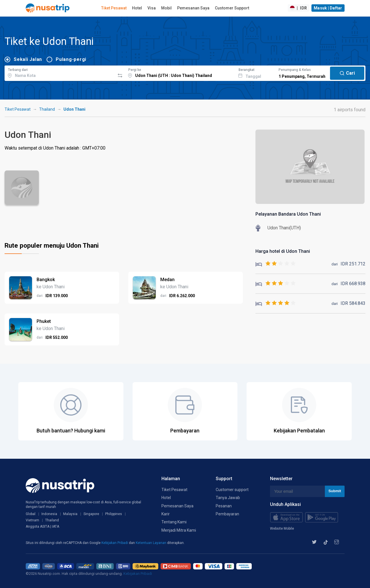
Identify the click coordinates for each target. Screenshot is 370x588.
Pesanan (224, 506)
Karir (166, 514)
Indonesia (49, 514)
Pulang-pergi (71, 59)
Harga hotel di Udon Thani (283, 251)
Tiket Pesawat (114, 8)
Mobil (166, 8)
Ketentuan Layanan (151, 543)
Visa (152, 8)
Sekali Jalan (28, 59)
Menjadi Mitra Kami (179, 530)
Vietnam (32, 520)
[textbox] (60, 72)
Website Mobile (282, 529)
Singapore (91, 514)
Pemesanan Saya (193, 8)
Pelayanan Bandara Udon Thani (288, 214)
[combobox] (60, 72)
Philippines (114, 514)
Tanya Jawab (228, 498)
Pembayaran (227, 514)
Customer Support (232, 8)
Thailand (47, 109)
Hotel (137, 8)
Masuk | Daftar (328, 8)
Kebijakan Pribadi (115, 543)
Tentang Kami (174, 522)
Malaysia (70, 514)
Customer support (232, 490)
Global (31, 514)
